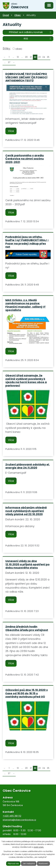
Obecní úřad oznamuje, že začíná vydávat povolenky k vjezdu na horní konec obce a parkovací (26, 380)
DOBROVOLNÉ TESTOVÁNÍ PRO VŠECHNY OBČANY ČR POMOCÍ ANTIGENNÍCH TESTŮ (26, 77)
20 (26, 57)
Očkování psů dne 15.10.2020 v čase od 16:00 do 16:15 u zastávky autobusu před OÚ (27, 693)
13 (18, 57)
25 (48, 57)
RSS (38, 38)
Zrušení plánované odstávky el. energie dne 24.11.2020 (28, 466)
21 (31, 57)
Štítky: (7, 48)
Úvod (6, 15)
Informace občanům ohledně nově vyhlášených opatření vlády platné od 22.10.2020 (26, 511)
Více (11, 131)
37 (9, 62)
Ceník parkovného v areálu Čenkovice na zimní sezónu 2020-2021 (25, 159)
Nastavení (43, 863)
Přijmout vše (13, 863)
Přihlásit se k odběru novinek (30, 32)
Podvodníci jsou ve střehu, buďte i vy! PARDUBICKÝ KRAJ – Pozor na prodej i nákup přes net (27, 242)
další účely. (39, 847)
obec (19, 49)
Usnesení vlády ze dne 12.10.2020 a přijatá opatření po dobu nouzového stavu (27, 564)
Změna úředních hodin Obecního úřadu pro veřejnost (27, 628)
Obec (18, 15)
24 (44, 57)
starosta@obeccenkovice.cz (19, 820)
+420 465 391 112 (12, 816)
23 (39, 57)
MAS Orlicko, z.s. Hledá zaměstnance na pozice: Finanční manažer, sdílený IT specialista (26, 305)
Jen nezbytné (29, 863)
